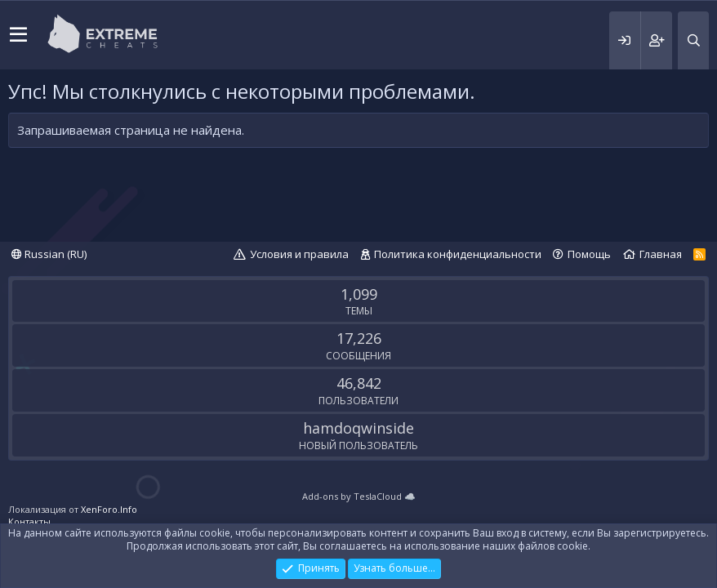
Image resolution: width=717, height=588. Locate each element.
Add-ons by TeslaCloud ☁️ (359, 496)
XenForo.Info (109, 509)
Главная (661, 254)
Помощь (589, 254)
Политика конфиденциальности (458, 254)
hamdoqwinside (358, 428)
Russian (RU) (49, 254)
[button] (18, 35)
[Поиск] (693, 40)
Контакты (29, 521)
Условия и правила (299, 254)
